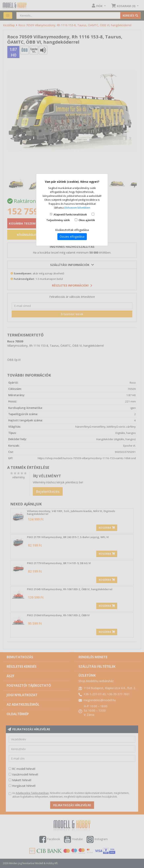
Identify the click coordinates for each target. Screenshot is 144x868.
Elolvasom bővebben (77, 208)
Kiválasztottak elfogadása (72, 230)
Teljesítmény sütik (58, 220)
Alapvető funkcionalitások (70, 214)
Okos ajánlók (87, 220)
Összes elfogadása (72, 237)
